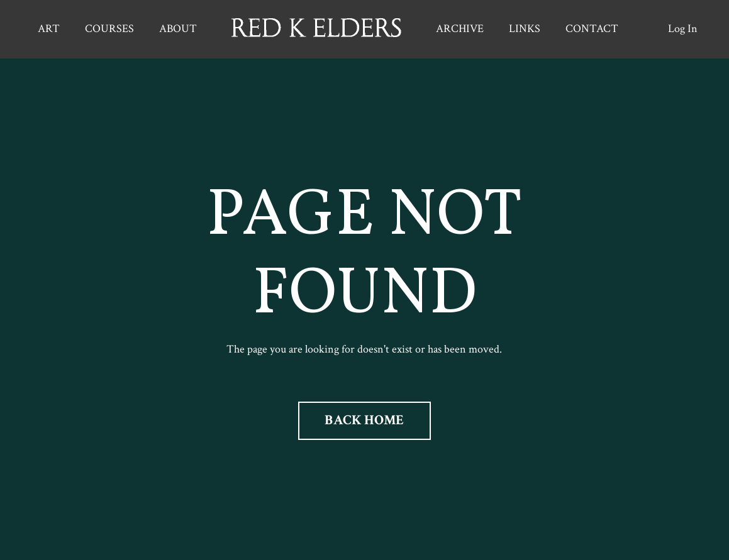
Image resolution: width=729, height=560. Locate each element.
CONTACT (592, 29)
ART (49, 29)
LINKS (525, 29)
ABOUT (178, 29)
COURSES (109, 29)
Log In (683, 29)
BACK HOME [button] (364, 420)
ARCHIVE (460, 29)
